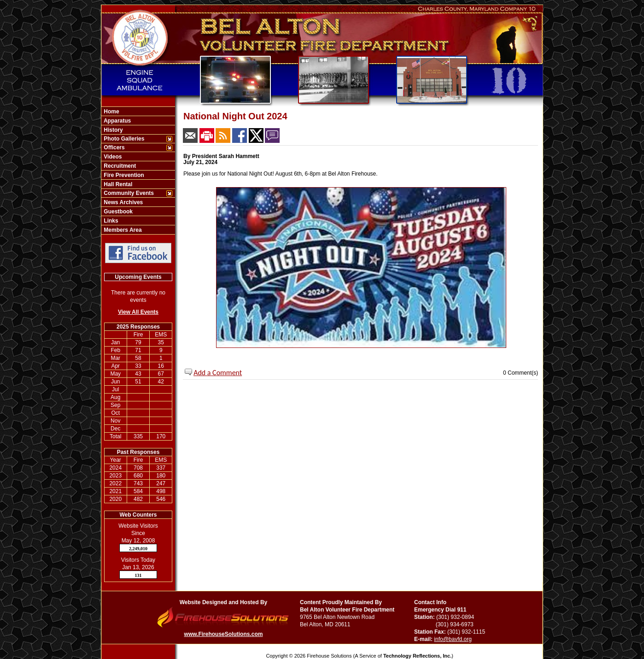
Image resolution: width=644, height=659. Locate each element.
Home (111, 112)
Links (110, 221)
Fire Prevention (123, 175)
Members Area (122, 230)
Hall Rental (117, 184)
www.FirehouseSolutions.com (224, 634)
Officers (114, 147)
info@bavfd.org (453, 639)
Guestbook (117, 212)
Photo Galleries (123, 139)
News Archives (123, 202)
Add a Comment (218, 373)
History (113, 130)
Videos (112, 157)
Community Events (128, 193)
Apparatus (117, 121)
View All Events (138, 312)
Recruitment (119, 166)
